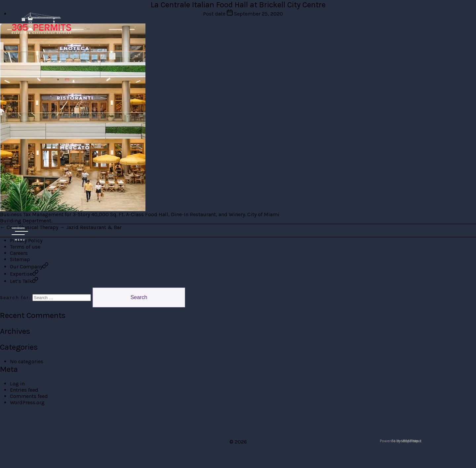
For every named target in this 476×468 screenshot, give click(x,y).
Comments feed (29, 396)
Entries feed (24, 390)
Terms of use (25, 247)
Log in (17, 384)
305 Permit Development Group (41, 23)
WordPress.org (27, 402)
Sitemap (20, 259)
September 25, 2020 (258, 14)
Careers (19, 253)
